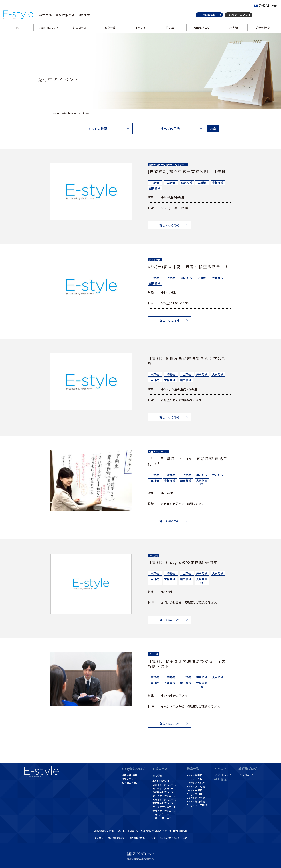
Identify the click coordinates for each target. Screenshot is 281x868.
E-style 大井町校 (196, 787)
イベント (140, 32)
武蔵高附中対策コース (164, 811)
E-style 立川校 (195, 794)
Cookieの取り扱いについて (173, 838)
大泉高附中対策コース (164, 800)
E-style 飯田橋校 (196, 801)
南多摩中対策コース (163, 803)
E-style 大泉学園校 (197, 805)
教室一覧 (110, 32)
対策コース (80, 32)
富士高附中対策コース (164, 796)
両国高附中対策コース (164, 788)
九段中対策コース (162, 818)
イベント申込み (237, 19)
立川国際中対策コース (164, 807)
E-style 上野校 (195, 779)
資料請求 (208, 19)
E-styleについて (50, 32)
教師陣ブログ (201, 32)
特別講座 (171, 32)
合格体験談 (262, 32)
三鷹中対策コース (162, 814)
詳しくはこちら (170, 225)
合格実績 (231, 32)
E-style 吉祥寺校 (196, 798)
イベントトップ (223, 775)
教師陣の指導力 (130, 783)
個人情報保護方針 (116, 838)
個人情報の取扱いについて (143, 838)
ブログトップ (246, 775)
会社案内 (99, 838)
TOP (19, 32)
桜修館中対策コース (163, 792)
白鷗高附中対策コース (164, 785)
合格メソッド (129, 779)
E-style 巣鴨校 (195, 775)
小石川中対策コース (163, 781)
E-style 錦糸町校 (196, 783)
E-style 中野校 (195, 790)
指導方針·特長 (129, 775)
